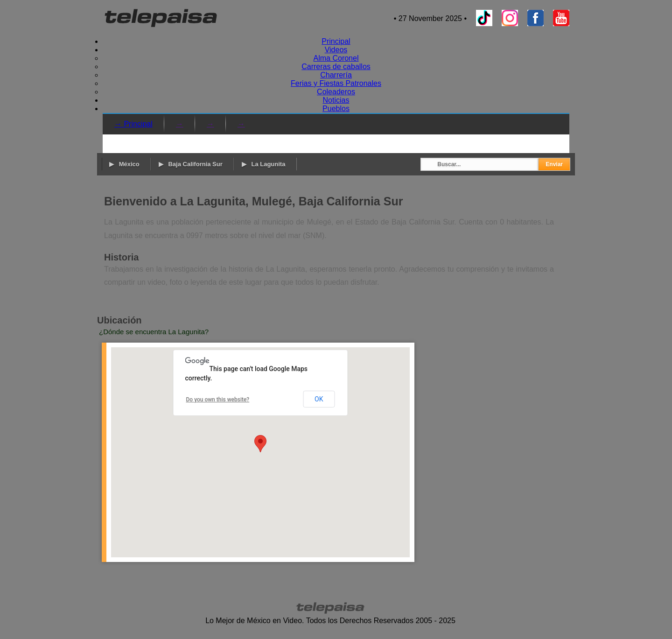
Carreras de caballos (336, 67)
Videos (336, 50)
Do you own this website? (218, 400)
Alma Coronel (336, 58)
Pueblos (336, 109)
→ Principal (133, 124)
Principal (336, 41)
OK (319, 399)
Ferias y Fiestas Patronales (336, 83)
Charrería (336, 75)
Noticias (336, 100)
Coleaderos (336, 92)
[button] (260, 444)
